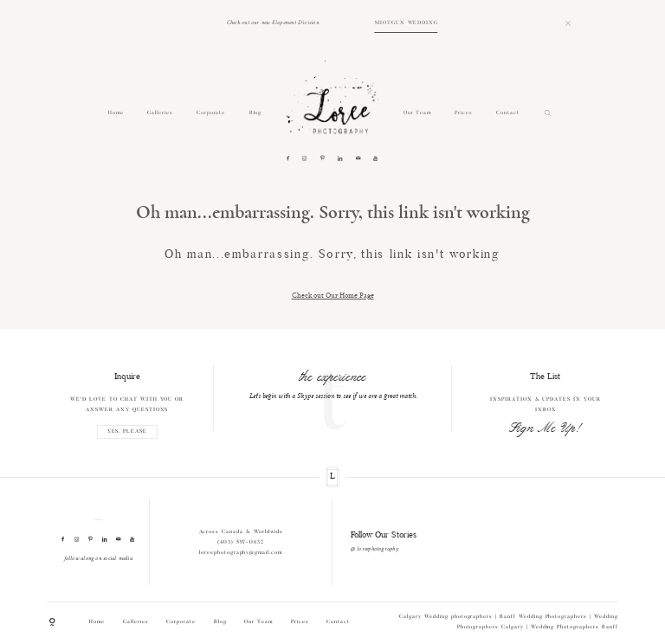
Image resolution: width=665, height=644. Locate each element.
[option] (333, 384)
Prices (464, 113)
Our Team (418, 113)
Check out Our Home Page (333, 295)
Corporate (211, 113)
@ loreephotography (374, 549)
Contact (508, 113)
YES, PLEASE (128, 432)
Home (116, 113)
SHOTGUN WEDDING (407, 23)
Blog (256, 113)
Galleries (160, 113)
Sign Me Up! (546, 428)
